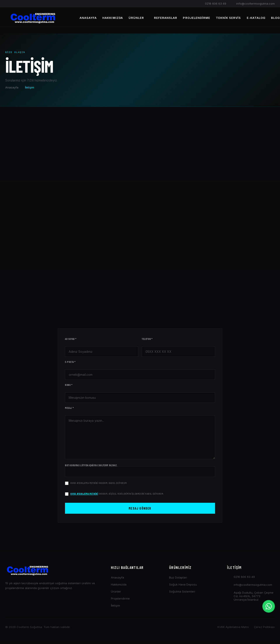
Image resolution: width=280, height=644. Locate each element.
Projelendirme (197, 18)
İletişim (115, 607)
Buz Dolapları (178, 579)
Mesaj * (69, 409)
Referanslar (166, 18)
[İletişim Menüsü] (269, 606)
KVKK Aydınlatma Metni (233, 628)
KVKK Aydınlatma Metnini (84, 484)
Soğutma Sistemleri (182, 593)
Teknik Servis (228, 18)
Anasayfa (88, 18)
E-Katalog (256, 18)
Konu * (69, 386)
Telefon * (147, 340)
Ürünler (138, 18)
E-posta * (70, 363)
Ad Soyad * (71, 340)
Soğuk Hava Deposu (183, 586)
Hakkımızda (113, 18)
